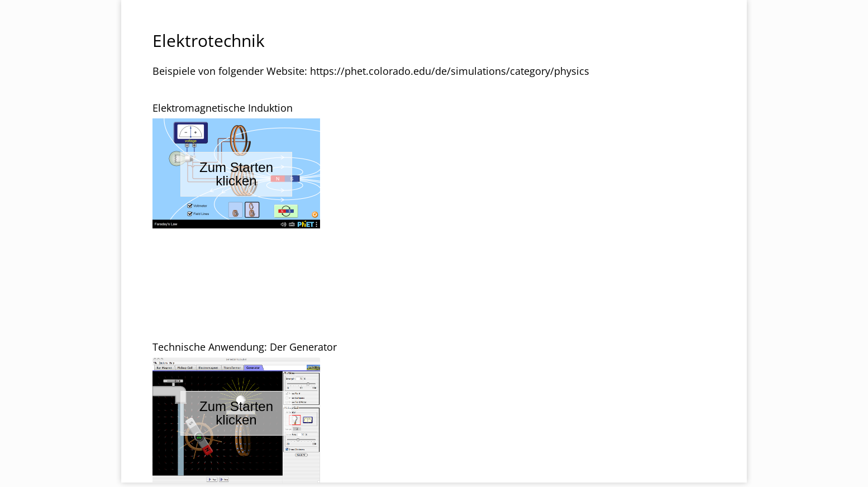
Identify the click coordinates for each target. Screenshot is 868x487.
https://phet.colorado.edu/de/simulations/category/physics (450, 71)
